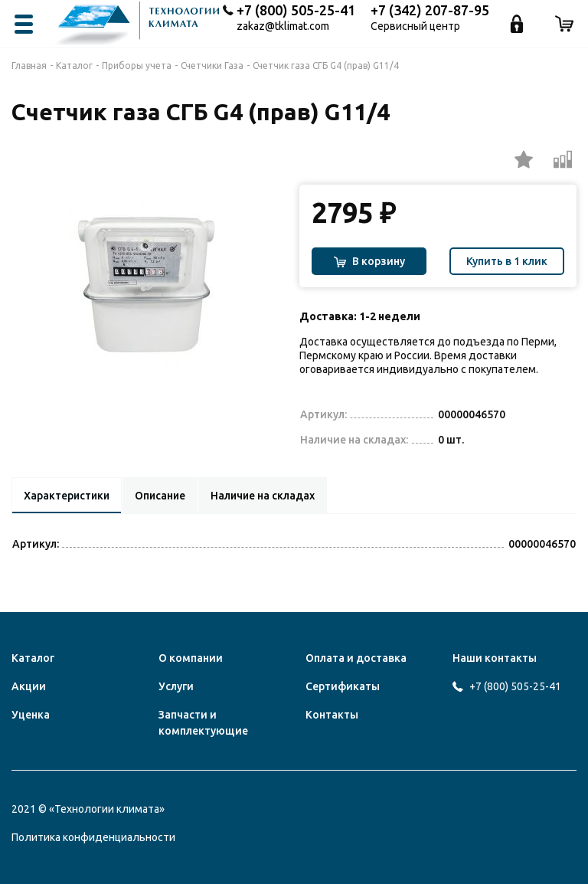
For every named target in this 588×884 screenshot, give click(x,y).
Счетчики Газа (212, 65)
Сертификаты (343, 686)
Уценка (31, 715)
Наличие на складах (271, 496)
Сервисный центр (415, 26)
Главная (29, 65)
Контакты (332, 715)
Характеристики (69, 496)
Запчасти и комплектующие (203, 723)
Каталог (74, 65)
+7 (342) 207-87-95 (430, 10)
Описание (165, 496)
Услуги (176, 686)
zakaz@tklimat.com (283, 26)
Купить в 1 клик (507, 261)
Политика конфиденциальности (93, 837)
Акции (29, 686)
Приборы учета (137, 65)
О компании (191, 658)
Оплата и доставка (356, 658)
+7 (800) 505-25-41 (296, 10)
